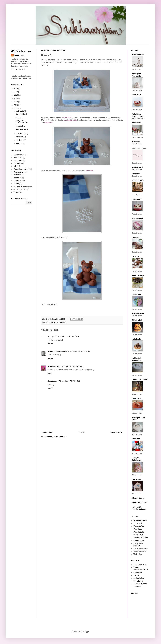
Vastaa (50, 343)
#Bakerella (136, 142)
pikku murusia (138, 180)
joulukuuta (20, 111)
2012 (16, 108)
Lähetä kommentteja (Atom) (56, 436)
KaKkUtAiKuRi (138, 314)
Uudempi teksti (47, 432)
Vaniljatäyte (138, 554)
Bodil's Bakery (138, 276)
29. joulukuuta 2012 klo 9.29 (69, 381)
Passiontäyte (138, 535)
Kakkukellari (137, 237)
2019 (16, 89)
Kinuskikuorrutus (140, 565)
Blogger (86, 632)
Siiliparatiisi (137, 320)
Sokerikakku (138, 581)
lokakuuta (20, 137)
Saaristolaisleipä (22, 129)
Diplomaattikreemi (140, 520)
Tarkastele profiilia (18, 69)
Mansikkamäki (138, 218)
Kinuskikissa (137, 174)
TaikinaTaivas (137, 167)
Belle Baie (136, 439)
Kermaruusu (137, 95)
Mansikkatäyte (139, 526)
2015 (16, 98)
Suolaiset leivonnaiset (22, 186)
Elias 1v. (19, 117)
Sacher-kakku (139, 578)
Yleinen (16, 192)
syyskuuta (20, 140)
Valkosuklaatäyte (140, 551)
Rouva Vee (136, 479)
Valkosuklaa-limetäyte (138, 544)
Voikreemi (137, 587)
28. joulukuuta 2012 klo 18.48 (78, 351)
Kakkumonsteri (54, 366)
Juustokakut (18, 158)
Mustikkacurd (138, 529)
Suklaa (16, 184)
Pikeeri (136, 575)
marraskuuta (21, 134)
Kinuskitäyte (138, 523)
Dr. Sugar (136, 256)
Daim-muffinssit (21, 114)
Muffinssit (17, 175)
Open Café (136, 398)
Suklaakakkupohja (140, 584)
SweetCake (136, 294)
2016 (16, 95)
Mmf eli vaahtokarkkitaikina (141, 568)
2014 (16, 102)
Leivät (16, 166)
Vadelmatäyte (139, 541)
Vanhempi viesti (116, 432)
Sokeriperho (137, 199)
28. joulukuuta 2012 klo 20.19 (72, 366)
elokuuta (19, 143)
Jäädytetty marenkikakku (22, 122)
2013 (16, 105)
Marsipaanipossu (139, 148)
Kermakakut (18, 160)
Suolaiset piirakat (20, 189)
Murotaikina (138, 572)
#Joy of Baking (138, 498)
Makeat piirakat (19, 172)
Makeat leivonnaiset (21, 169)
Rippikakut (17, 178)
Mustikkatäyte (139, 532)
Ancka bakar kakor (140, 503)
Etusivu (82, 432)
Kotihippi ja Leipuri (140, 379)
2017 (16, 92)
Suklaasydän (54, 319)
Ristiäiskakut (18, 181)
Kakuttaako (137, 339)
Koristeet (63, 322)
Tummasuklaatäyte (141, 538)
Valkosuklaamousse (141, 548)
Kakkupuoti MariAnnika (57, 351)
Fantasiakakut (55, 322)
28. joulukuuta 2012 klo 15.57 (68, 336)
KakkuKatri (136, 123)
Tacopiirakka (20, 126)
